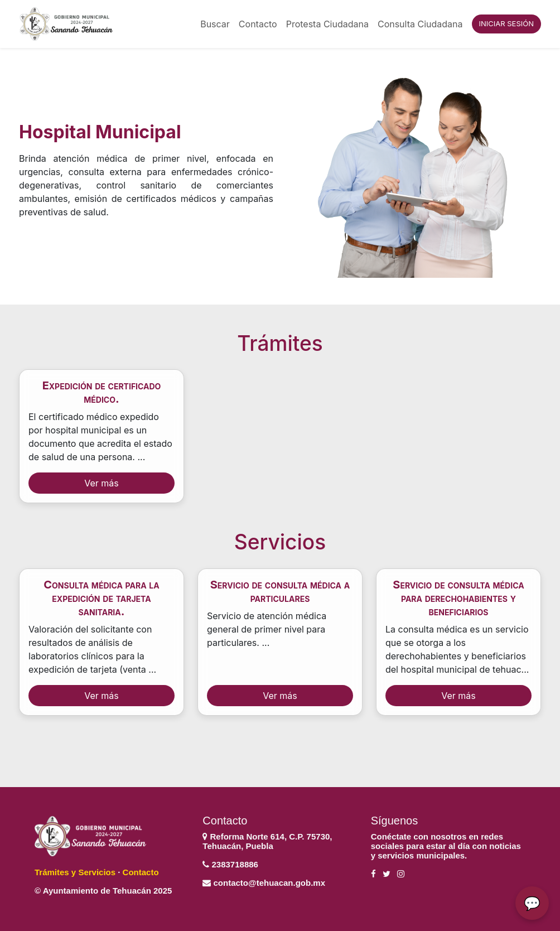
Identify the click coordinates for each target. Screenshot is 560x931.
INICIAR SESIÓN (506, 23)
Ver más (102, 483)
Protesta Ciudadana (327, 24)
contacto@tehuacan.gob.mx (270, 883)
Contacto (258, 24)
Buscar (215, 24)
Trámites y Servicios (75, 872)
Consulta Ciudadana (420, 24)
